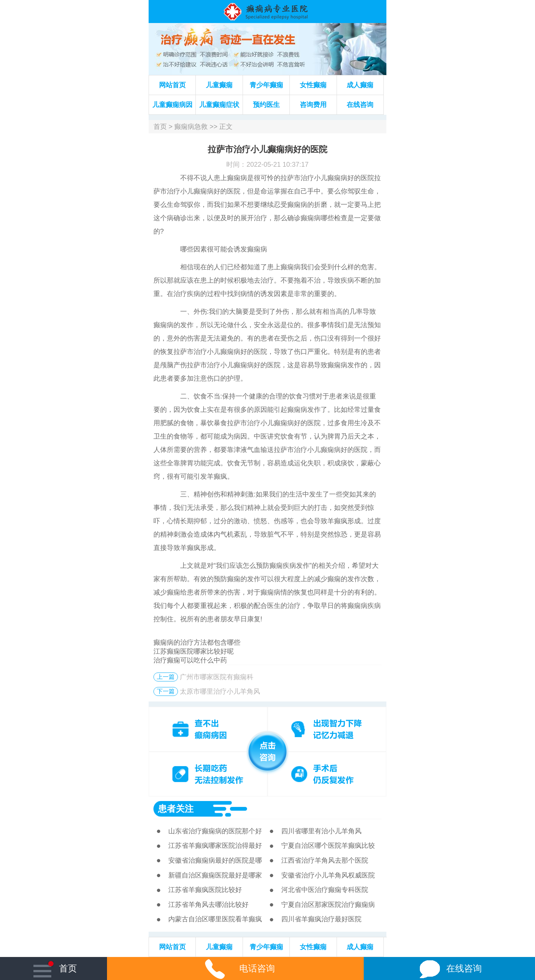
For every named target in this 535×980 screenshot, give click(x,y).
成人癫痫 (360, 85)
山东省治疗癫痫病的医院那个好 (215, 831)
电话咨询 (235, 968)
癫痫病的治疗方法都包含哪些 (197, 642)
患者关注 (176, 809)
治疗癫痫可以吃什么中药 (190, 660)
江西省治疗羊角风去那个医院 (325, 860)
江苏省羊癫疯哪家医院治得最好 (215, 846)
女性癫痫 (313, 85)
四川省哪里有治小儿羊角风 (321, 831)
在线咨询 (360, 105)
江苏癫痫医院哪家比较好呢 (194, 651)
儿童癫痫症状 (219, 105)
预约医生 (266, 105)
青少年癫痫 (266, 85)
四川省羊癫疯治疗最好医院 (321, 919)
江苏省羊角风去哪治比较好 (208, 905)
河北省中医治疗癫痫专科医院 (325, 890)
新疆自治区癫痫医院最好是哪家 (215, 875)
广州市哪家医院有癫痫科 (217, 677)
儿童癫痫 (219, 85)
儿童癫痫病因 (172, 105)
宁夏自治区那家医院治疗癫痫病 (328, 905)
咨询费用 (313, 105)
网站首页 (172, 85)
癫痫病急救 (191, 127)
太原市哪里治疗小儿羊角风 (220, 691)
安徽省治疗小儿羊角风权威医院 (328, 875)
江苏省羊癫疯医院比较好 (205, 890)
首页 (160, 127)
